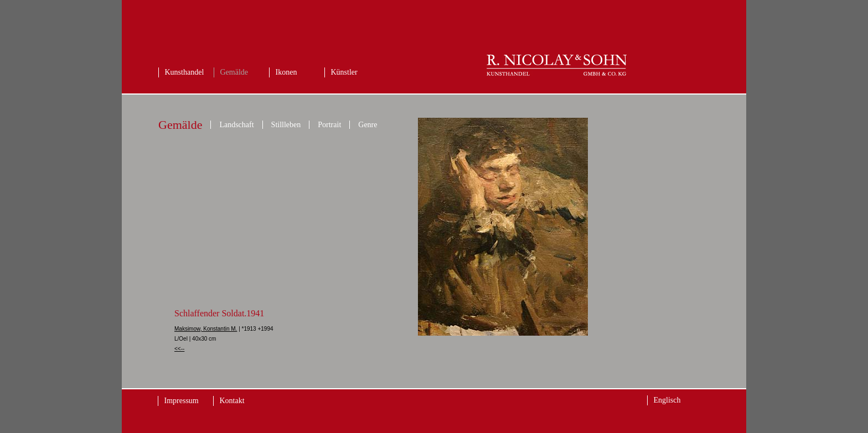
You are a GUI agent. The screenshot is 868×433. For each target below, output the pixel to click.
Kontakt (232, 401)
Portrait (329, 125)
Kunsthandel (185, 72)
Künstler (344, 72)
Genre (368, 125)
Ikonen (286, 72)
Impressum (182, 401)
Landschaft (236, 125)
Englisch (667, 400)
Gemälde (234, 72)
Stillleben (286, 125)
